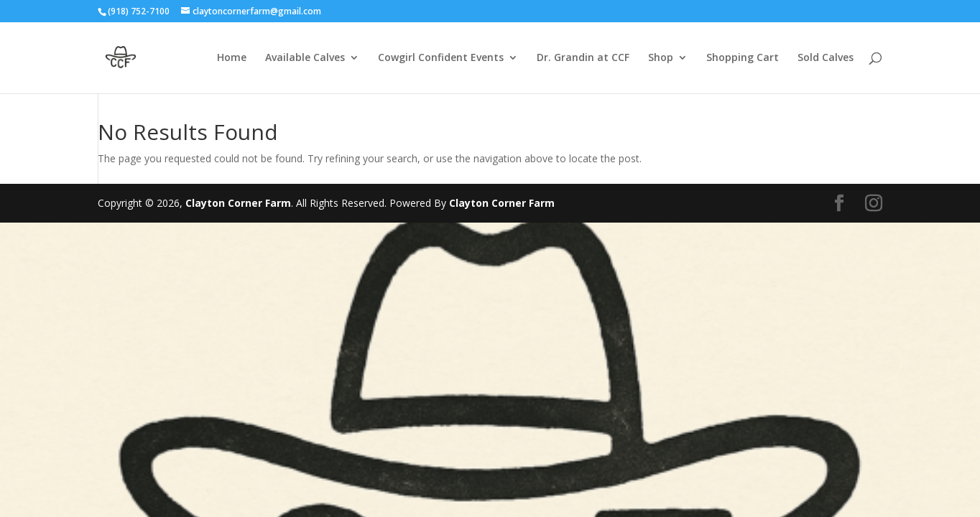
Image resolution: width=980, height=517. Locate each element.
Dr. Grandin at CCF (583, 58)
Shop (661, 58)
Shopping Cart (743, 58)
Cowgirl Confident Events (441, 58)
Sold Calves (826, 58)
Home (232, 58)
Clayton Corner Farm (238, 203)
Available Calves (305, 58)
